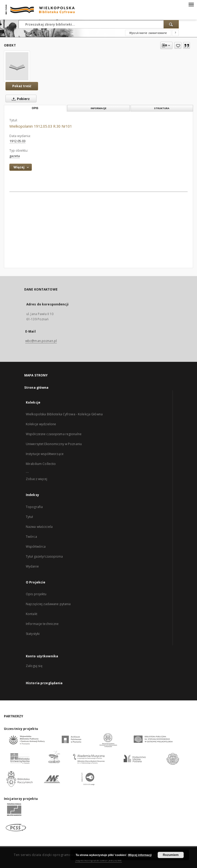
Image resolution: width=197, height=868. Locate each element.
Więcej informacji (140, 855)
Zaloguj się (34, 666)
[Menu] (191, 4)
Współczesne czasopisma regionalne (54, 434)
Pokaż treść (22, 86)
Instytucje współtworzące (45, 454)
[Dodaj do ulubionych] (178, 45)
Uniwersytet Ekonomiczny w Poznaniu (54, 444)
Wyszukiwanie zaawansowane (148, 33)
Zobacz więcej (37, 479)
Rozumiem (171, 855)
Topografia (34, 507)
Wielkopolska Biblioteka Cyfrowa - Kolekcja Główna (64, 414)
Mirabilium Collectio (41, 464)
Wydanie (32, 566)
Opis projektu (36, 594)
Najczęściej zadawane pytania (48, 604)
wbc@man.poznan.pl (41, 341)
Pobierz (20, 99)
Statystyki (33, 634)
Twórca (31, 537)
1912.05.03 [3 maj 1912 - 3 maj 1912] (17, 141)
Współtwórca (36, 547)
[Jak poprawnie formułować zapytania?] (175, 33)
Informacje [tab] (98, 108)
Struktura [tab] (162, 108)
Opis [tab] (35, 108)
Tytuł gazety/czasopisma (44, 556)
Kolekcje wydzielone (41, 424)
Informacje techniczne (42, 624)
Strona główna (36, 388)
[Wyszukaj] (171, 24)
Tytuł (29, 517)
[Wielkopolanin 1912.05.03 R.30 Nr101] (17, 66)
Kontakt (32, 614)
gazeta (15, 156)
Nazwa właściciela (39, 527)
